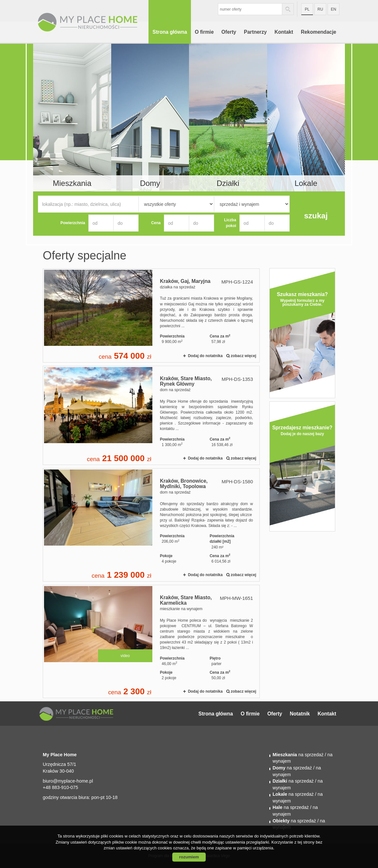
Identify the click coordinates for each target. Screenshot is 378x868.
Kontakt (284, 32)
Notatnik (300, 714)
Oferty (229, 32)
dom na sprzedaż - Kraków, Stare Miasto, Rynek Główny (151, 415)
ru (320, 9)
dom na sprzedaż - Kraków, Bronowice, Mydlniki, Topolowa (151, 525)
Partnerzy (255, 32)
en (333, 9)
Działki (228, 183)
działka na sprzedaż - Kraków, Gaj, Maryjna (151, 316)
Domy (150, 183)
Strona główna (170, 32)
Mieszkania (72, 183)
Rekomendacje (319, 32)
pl (307, 9)
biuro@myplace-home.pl (68, 781)
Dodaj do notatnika (205, 356)
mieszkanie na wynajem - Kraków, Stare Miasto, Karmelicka (151, 641)
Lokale (306, 183)
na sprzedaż (298, 755)
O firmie (204, 32)
